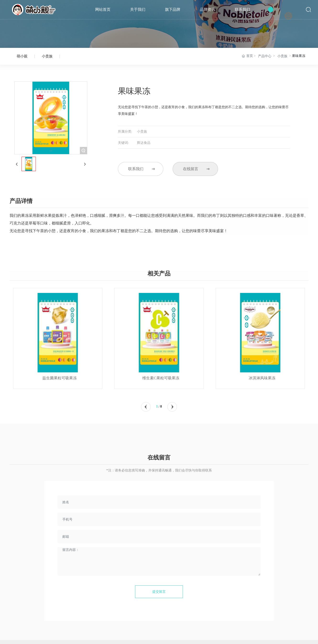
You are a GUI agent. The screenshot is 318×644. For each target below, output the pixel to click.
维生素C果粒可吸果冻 (161, 383)
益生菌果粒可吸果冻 (60, 383)
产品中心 (265, 56)
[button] (146, 407)
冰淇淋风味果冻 (262, 383)
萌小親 (22, 57)
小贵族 (47, 58)
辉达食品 (144, 144)
